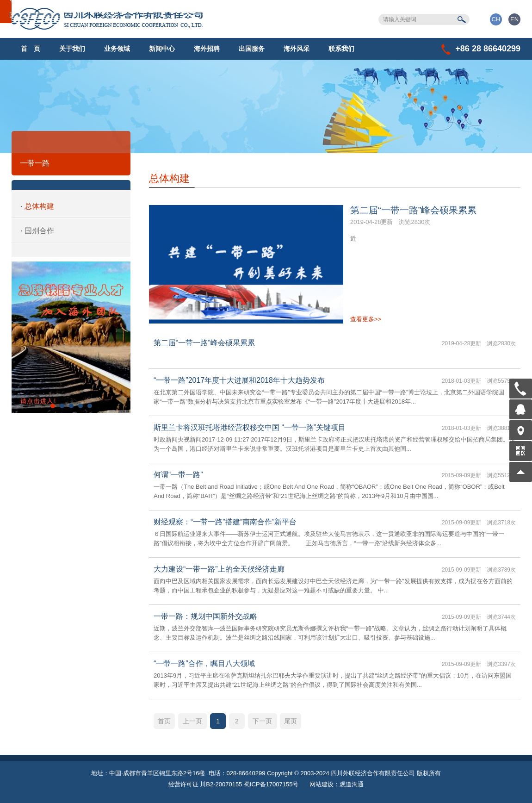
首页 (164, 721)
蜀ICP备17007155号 (271, 784)
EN (514, 19)
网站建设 (322, 784)
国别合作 (39, 231)
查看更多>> (366, 319)
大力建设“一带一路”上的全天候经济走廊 (219, 569)
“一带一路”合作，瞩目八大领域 (204, 663)
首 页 (31, 49)
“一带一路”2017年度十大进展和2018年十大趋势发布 (239, 380)
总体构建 (39, 206)
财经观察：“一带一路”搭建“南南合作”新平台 (225, 522)
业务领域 (117, 49)
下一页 (262, 721)
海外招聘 (207, 49)
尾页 (291, 721)
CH (496, 19)
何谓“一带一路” (178, 475)
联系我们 (341, 49)
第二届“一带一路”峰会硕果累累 (413, 210)
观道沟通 (352, 784)
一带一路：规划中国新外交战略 (205, 616)
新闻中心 (162, 49)
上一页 (192, 721)
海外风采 (297, 49)
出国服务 (252, 49)
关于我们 (72, 49)
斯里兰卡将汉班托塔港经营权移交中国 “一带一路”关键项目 (250, 427)
